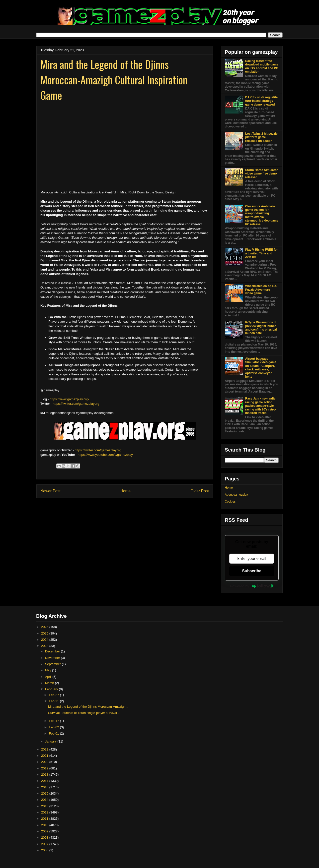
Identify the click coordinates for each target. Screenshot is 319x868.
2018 (45, 775)
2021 (45, 756)
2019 (45, 768)
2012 (45, 812)
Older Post (200, 491)
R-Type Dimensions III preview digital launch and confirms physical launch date (261, 328)
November (53, 658)
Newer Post (50, 491)
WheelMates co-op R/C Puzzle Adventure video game (261, 290)
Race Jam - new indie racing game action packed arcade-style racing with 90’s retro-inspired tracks (261, 406)
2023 (45, 646)
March (50, 683)
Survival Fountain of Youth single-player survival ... (84, 713)
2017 (45, 781)
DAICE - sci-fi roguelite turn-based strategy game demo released (261, 101)
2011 (45, 819)
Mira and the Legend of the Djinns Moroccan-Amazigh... (88, 707)
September (53, 664)
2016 (45, 787)
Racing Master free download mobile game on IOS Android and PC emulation (262, 66)
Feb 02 (54, 727)
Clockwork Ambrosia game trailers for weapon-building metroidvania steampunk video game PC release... (262, 215)
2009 (45, 831)
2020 (45, 762)
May (49, 670)
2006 (45, 850)
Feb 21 (54, 701)
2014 (45, 800)
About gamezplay (236, 495)
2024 (45, 640)
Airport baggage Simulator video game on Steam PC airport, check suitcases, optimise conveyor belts (261, 368)
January (51, 741)
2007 (45, 844)
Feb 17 (54, 721)
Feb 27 (54, 695)
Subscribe (252, 571)
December (53, 651)
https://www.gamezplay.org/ (70, 399)
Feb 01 (54, 733)
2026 (45, 627)
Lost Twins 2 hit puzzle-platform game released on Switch (262, 137)
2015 (45, 793)
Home (126, 491)
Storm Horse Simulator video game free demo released (262, 174)
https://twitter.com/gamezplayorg (76, 404)
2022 (45, 749)
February (52, 689)
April (49, 677)
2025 (45, 633)
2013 (45, 806)
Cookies (230, 502)
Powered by (252, 586)
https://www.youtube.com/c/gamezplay (105, 455)
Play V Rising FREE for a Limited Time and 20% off (262, 253)
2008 (45, 838)
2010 (45, 825)
